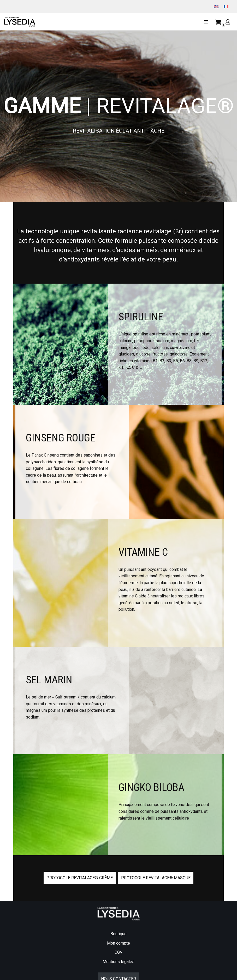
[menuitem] (216, 7)
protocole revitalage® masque (156, 860)
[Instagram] (17, 974)
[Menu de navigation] (206, 22)
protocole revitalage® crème (80, 860)
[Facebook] (8, 974)
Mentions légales (118, 944)
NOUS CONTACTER (118, 961)
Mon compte (118, 925)
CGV (118, 935)
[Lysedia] (21, 22)
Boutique (118, 916)
